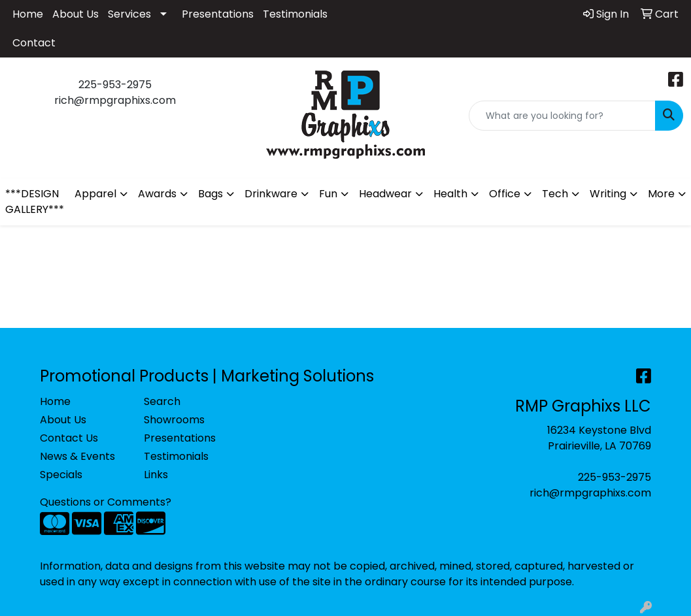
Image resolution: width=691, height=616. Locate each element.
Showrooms (174, 420)
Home (28, 14)
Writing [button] (608, 194)
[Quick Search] (562, 116)
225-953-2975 (615, 477)
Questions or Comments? (106, 502)
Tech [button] (555, 194)
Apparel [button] (95, 194)
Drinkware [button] (271, 194)
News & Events (77, 456)
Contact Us (69, 438)
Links (156, 475)
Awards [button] (157, 194)
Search (162, 401)
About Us (76, 14)
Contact (34, 43)
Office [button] (505, 194)
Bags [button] (211, 194)
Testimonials (295, 14)
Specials (61, 475)
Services (129, 14)
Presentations (218, 14)
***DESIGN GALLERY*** (35, 202)
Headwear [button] (385, 194)
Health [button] (450, 194)
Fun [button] (328, 194)
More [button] (661, 194)
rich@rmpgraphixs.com (590, 493)
